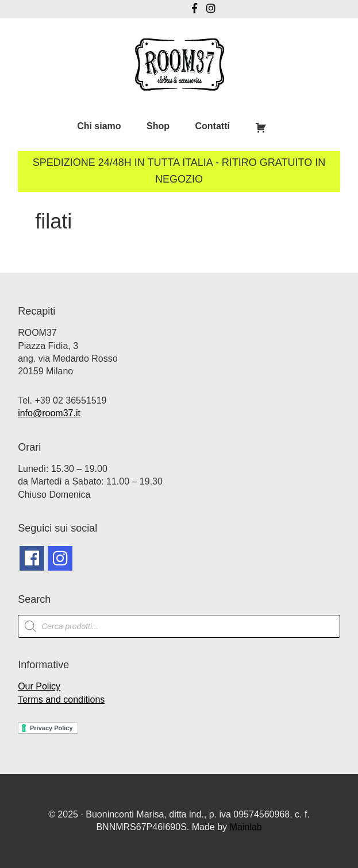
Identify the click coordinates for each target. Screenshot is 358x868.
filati (53, 221)
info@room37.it (49, 413)
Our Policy (39, 686)
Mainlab (246, 827)
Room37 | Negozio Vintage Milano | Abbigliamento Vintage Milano (179, 64)
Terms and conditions (61, 700)
